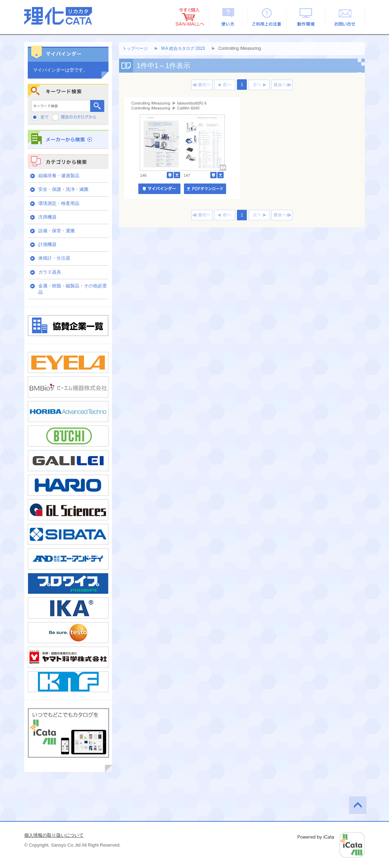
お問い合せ (345, 16)
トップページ (135, 48)
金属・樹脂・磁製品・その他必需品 (72, 289)
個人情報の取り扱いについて (54, 835)
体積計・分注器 (54, 258)
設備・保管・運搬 (57, 231)
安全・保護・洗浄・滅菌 (63, 189)
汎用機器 (47, 217)
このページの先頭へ (358, 805)
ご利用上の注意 (267, 16)
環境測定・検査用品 (59, 203)
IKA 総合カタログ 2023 (183, 48)
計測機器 (47, 244)
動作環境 (306, 16)
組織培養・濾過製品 (59, 176)
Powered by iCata (331, 845)
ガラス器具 (50, 272)
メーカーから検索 (68, 139)
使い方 (228, 16)
